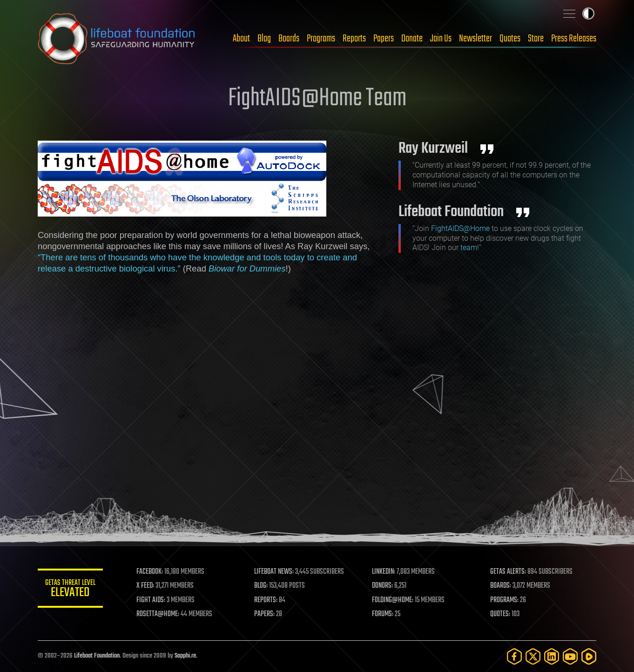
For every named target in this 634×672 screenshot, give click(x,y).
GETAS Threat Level (70, 590)
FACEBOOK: (150, 572)
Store (536, 39)
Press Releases (574, 39)
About (241, 39)
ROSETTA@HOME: (158, 614)
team (469, 248)
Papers (384, 39)
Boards (289, 39)
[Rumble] (589, 656)
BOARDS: (501, 586)
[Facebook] (514, 656)
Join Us (441, 39)
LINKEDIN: (384, 572)
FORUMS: (383, 614)
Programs (321, 39)
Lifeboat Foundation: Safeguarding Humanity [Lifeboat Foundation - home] (117, 39)
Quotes (510, 39)
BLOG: (261, 586)
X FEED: (145, 586)
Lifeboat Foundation (97, 656)
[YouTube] (570, 656)
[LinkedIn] (552, 656)
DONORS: (383, 586)
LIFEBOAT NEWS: (274, 572)
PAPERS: (264, 614)
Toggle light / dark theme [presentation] (588, 14)
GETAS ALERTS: (508, 572)
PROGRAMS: (504, 600)
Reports (354, 39)
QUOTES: (500, 614)
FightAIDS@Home (460, 228)
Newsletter (475, 39)
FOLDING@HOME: (393, 600)
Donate (412, 39)
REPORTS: (266, 600)
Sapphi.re (185, 656)
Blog (264, 39)
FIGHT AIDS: (151, 600)
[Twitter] (533, 656)
